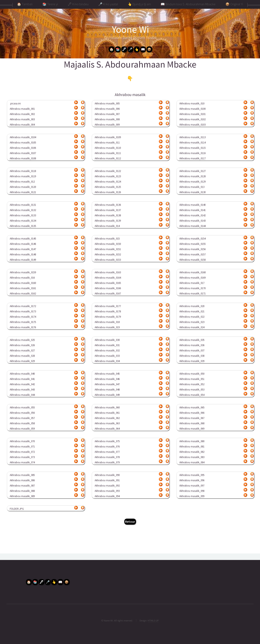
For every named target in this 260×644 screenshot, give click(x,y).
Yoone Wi (130, 29)
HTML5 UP (153, 620)
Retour (130, 522)
